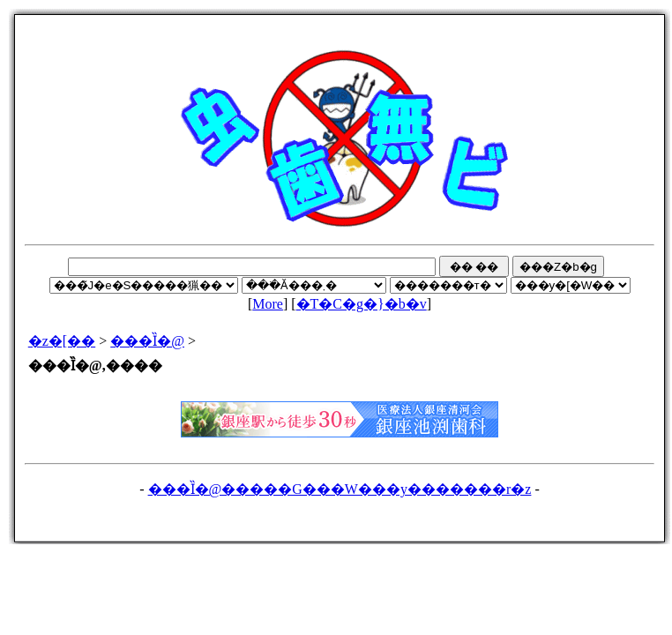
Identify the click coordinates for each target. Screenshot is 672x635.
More (268, 304)
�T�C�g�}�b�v (362, 304)
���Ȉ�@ (147, 341)
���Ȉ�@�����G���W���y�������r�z (340, 489)
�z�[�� (62, 341)
